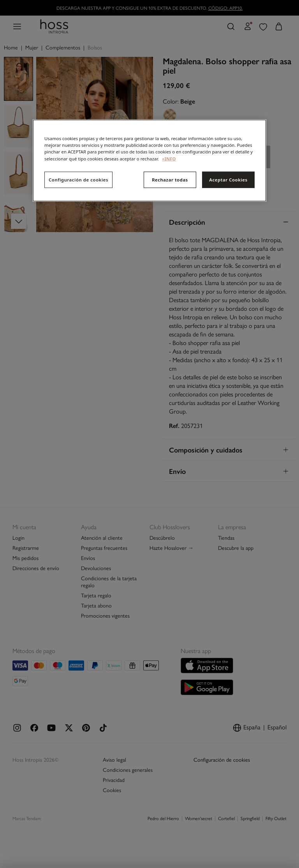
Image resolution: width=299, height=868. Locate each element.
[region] (149, 160)
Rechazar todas (170, 179)
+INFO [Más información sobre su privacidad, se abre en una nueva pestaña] (169, 158)
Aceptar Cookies (228, 179)
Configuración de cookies (78, 179)
